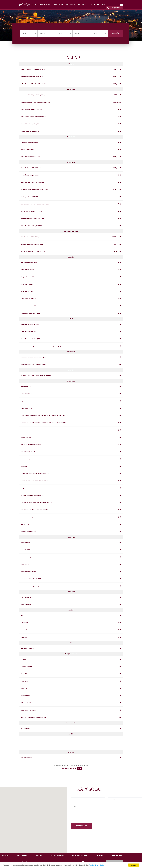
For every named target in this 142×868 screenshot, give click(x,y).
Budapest (6, 856)
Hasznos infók (22, 856)
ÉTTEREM (92, 5)
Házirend (100, 856)
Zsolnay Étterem (66, 769)
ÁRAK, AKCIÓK (70, 5)
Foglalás (116, 33)
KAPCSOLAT (101, 5)
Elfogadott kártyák (57, 856)
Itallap (79, 769)
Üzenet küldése (82, 826)
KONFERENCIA (82, 5)
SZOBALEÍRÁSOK (58, 5)
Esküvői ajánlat (117, 856)
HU (121, 5)
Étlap (75, 769)
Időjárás (39, 856)
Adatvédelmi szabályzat (80, 856)
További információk (97, 865)
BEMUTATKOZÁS (45, 5)
